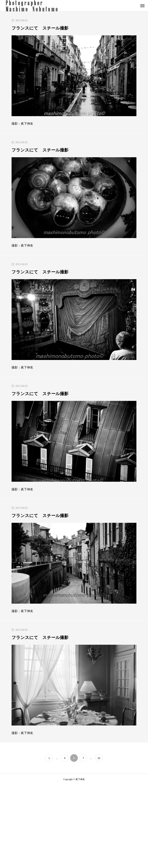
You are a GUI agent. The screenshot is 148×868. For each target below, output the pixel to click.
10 (99, 758)
